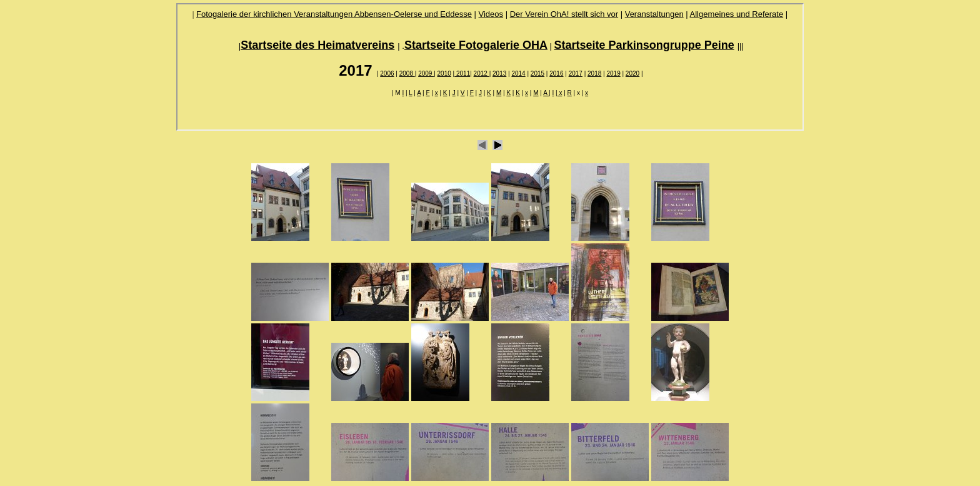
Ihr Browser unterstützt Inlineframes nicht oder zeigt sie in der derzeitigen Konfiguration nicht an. (490, 67)
